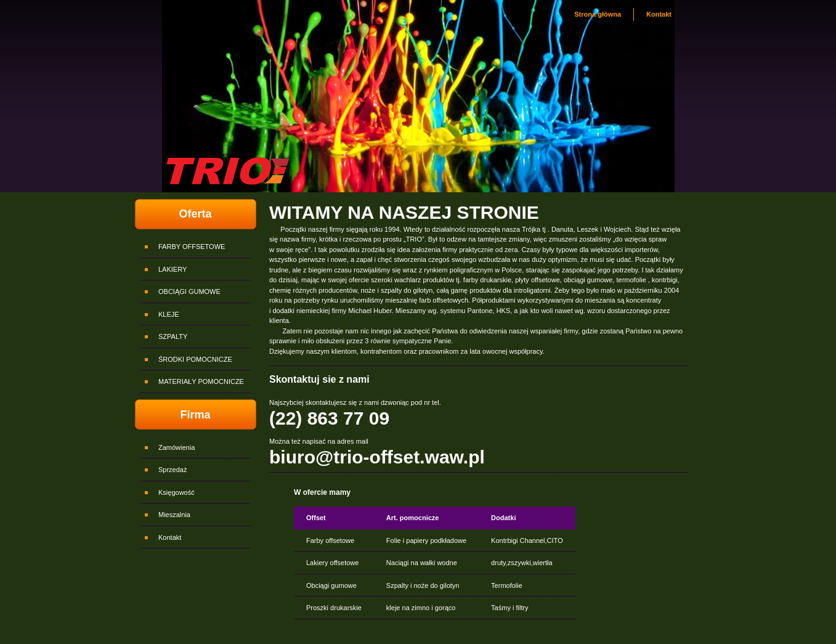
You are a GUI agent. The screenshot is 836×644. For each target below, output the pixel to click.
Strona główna (598, 14)
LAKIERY (172, 269)
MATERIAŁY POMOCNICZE (201, 381)
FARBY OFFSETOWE (192, 247)
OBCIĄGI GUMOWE (189, 291)
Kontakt (659, 14)
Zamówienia (177, 447)
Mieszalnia (174, 515)
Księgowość (177, 492)
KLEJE (169, 314)
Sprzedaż (172, 470)
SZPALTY (173, 336)
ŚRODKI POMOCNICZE (195, 359)
